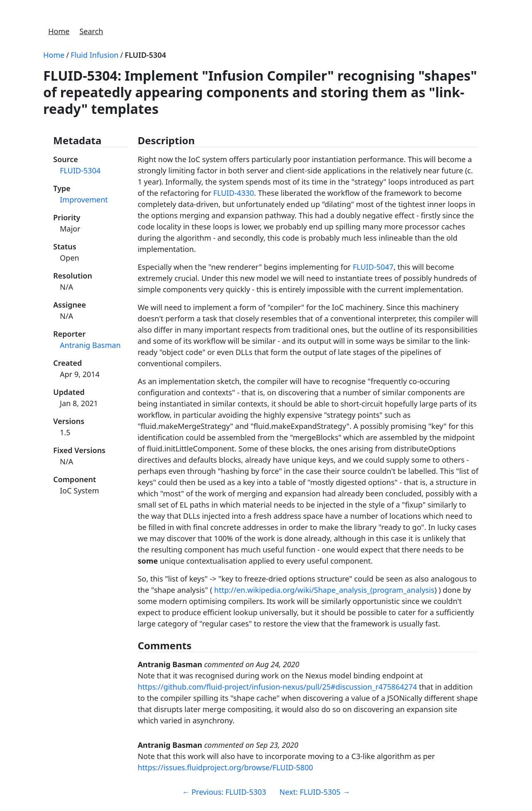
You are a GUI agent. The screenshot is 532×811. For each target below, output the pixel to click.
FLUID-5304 (145, 55)
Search (91, 31)
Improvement (84, 200)
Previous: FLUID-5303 (224, 792)
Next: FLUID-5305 (315, 792)
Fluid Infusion (95, 55)
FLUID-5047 (373, 267)
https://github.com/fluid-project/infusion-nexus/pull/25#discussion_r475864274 (277, 687)
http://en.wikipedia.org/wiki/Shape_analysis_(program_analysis (324, 590)
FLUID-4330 (234, 193)
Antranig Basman (90, 345)
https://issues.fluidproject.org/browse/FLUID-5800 (225, 767)
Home (59, 31)
